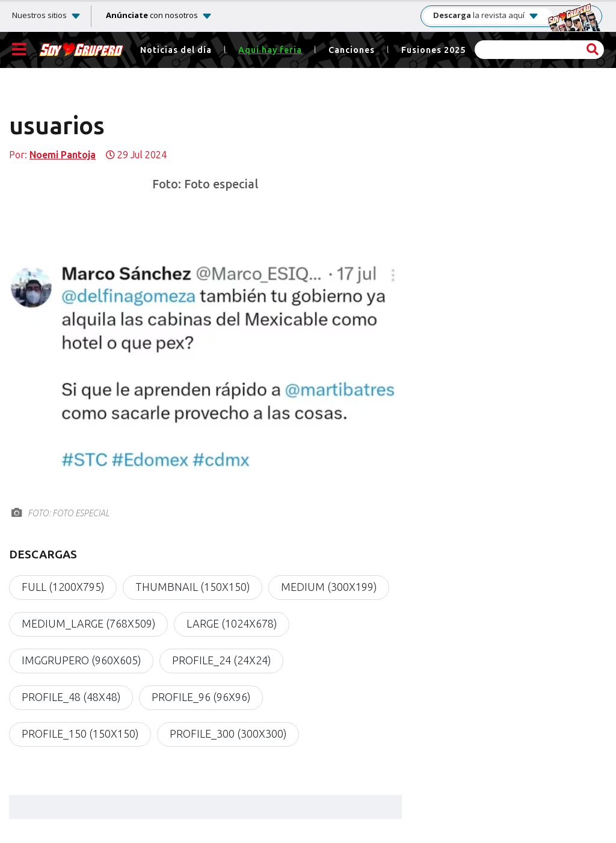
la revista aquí (486, 16)
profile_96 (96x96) (201, 697)
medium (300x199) (329, 587)
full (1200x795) (63, 587)
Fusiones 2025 (433, 50)
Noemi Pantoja (63, 155)
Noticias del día (176, 50)
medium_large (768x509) (88, 624)
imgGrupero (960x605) (81, 661)
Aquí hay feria (270, 50)
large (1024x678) (232, 624)
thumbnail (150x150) (192, 587)
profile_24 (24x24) (221, 661)
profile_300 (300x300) (228, 734)
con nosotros (152, 15)
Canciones (352, 50)
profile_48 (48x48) (71, 697)
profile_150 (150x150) (80, 734)
